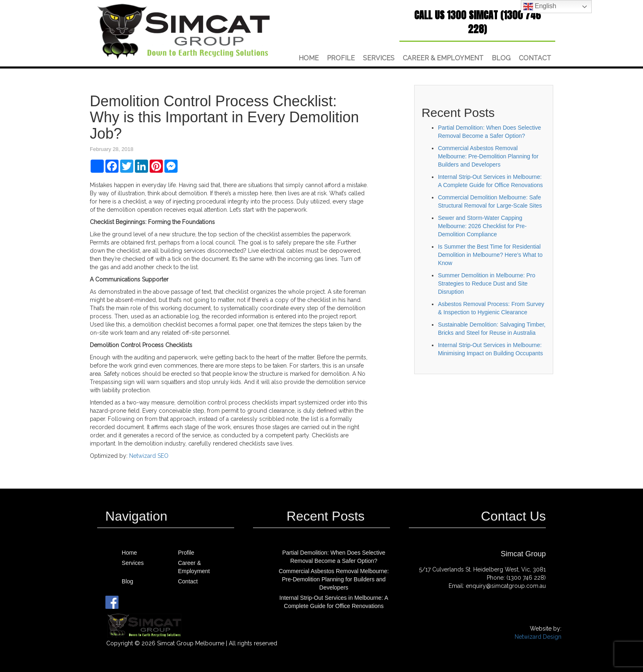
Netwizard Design (538, 637)
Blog (501, 58)
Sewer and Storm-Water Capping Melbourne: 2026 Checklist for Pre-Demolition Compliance (482, 226)
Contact (535, 58)
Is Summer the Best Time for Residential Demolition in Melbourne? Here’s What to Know (490, 255)
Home (309, 58)
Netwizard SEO (149, 456)
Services (379, 58)
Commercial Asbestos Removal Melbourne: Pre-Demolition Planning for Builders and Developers (488, 156)
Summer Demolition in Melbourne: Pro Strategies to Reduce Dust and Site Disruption (487, 283)
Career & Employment (443, 58)
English (540, 7)
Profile (341, 58)
